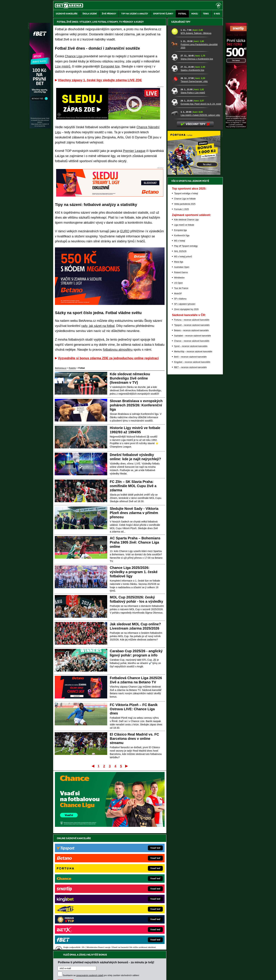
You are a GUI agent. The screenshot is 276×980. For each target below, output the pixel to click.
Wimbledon (179, 399)
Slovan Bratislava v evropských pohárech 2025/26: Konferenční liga (136, 405)
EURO (125, 231)
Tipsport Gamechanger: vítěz (194, 202)
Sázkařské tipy (181, 143)
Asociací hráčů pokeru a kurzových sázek (75, 949)
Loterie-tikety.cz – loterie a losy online (128, 899)
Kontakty (66, 974)
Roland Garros (181, 393)
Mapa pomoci (146, 967)
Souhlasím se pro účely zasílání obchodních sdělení (101, 859)
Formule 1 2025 (181, 330)
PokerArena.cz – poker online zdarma (79, 920)
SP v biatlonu (180, 420)
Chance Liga (74, 56)
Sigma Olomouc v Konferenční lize (197, 180)
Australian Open (182, 388)
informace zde (115, 960)
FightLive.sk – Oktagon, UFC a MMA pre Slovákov (134, 910)
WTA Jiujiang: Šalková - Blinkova (196, 154)
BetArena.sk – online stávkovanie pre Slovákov (133, 905)
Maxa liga (179, 383)
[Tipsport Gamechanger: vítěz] (175, 201)
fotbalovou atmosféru (118, 350)
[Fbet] (40, 127)
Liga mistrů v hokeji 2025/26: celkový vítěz (200, 236)
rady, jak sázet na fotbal (98, 326)
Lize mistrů (63, 66)
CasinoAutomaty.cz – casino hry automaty (130, 894)
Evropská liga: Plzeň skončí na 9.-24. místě (201, 225)
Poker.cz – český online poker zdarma (79, 926)
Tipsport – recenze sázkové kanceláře (192, 446)
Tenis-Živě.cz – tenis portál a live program (81, 899)
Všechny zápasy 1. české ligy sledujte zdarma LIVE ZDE (100, 80)
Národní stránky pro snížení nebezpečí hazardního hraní (180, 967)
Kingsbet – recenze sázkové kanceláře (192, 483)
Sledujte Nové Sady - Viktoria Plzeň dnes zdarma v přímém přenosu (134, 513)
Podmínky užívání (105, 974)
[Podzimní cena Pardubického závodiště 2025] (175, 165)
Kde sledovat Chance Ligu (186, 341)
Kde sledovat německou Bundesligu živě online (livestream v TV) (130, 378)
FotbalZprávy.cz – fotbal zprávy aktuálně (80, 889)
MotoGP (178, 414)
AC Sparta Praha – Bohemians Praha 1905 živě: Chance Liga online (135, 542)
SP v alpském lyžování (185, 425)
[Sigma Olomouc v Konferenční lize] (175, 178)
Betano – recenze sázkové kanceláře (191, 451)
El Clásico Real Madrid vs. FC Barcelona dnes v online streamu (134, 739)
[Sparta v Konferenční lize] (175, 189)
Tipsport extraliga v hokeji (186, 314)
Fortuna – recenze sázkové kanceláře (192, 441)
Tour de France (181, 409)
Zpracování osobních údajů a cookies (134, 974)
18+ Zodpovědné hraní (166, 974)
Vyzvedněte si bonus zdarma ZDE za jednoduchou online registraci (108, 358)
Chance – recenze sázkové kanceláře (192, 462)
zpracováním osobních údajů (90, 859)
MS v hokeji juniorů (183, 378)
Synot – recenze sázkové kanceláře (191, 467)
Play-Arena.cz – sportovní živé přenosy (80, 915)
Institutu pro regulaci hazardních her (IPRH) (139, 945)
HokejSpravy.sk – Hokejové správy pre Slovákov (133, 915)
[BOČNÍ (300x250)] (194, 295)
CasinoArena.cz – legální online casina (129, 883)
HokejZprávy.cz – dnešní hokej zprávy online (82, 894)
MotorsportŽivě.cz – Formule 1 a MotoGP (81, 905)
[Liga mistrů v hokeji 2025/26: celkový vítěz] (175, 234)
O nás (56, 974)
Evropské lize (110, 66)
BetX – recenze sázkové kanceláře (190, 478)
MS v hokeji (180, 362)
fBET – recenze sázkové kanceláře (190, 488)
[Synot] (236, 127)
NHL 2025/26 (180, 372)
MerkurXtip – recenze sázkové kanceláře (193, 473)
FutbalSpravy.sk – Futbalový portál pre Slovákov (133, 920)
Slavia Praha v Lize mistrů (193, 214)
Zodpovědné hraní (198, 945)
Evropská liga (180, 351)
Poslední (127, 766)
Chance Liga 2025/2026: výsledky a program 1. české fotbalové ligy (134, 572)
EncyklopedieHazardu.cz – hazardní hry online (132, 889)
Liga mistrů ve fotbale (184, 346)
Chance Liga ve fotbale (185, 320)
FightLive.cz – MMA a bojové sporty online (81, 883)
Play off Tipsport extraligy (186, 367)
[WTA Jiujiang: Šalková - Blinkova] (175, 152)
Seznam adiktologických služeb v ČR (121, 967)
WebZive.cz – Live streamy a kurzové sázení (82, 910)
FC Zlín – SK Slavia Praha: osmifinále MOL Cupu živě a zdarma (133, 486)
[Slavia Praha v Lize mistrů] (175, 212)
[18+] (219, 5)
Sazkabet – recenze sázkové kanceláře (192, 457)
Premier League (134, 151)
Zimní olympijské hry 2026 (186, 430)
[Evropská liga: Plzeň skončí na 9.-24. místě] (175, 223)
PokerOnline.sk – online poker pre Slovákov (131, 931)
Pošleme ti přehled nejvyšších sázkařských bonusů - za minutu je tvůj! (106, 846)
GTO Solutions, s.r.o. (192, 974)
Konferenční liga (182, 356)
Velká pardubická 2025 (185, 325)
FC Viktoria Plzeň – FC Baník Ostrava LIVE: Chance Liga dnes (134, 709)
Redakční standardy (83, 974)
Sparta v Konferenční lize (192, 191)
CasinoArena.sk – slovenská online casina (130, 926)
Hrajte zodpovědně (63, 956)
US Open (178, 404)
